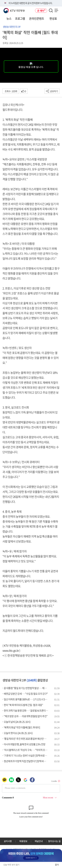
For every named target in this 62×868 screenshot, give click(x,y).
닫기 (57, 865)
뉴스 (9, 18)
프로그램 (20, 18)
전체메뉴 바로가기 (0, 0)
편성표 (53, 18)
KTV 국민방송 (9, 9)
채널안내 (39, 841)
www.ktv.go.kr (11, 650)
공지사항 (8, 841)
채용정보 (23, 841)
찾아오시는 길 (54, 841)
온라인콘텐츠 (37, 18)
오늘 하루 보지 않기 (11, 865)
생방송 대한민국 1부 (12, 27)
